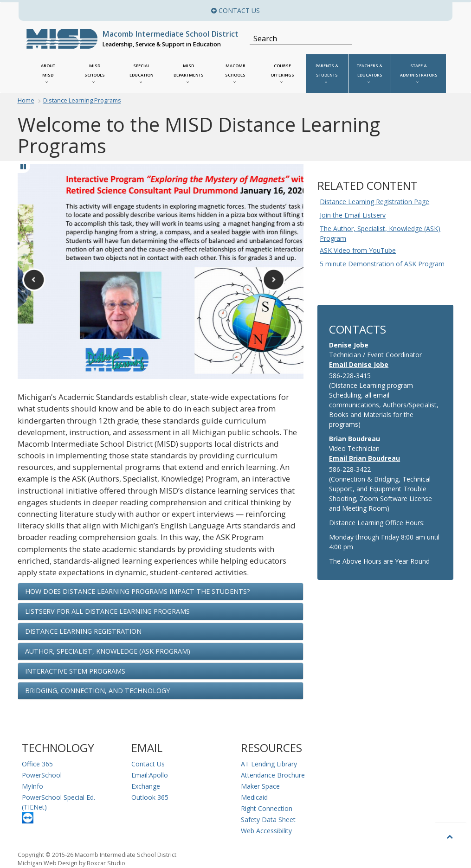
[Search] (295, 39)
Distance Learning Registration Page (374, 202)
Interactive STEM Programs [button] (75, 671)
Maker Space (260, 786)
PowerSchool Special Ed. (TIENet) (58, 802)
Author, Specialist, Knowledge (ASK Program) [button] (108, 651)
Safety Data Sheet (268, 820)
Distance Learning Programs (82, 100)
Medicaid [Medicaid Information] (254, 797)
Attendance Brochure (273, 775)
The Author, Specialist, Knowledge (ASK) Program (380, 233)
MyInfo (32, 786)
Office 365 (37, 764)
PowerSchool (42, 775)
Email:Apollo (150, 775)
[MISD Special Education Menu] (142, 74)
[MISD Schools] (95, 74)
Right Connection (267, 808)
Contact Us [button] (312, 10)
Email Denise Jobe (359, 364)
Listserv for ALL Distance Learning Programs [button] (107, 611)
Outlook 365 (150, 797)
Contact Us (148, 764)
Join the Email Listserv (353, 215)
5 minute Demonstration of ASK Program (382, 264)
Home (26, 100)
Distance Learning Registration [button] (83, 631)
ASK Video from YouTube (358, 250)
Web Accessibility (266, 831)
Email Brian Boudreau (365, 458)
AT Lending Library (269, 764)
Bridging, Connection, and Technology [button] (97, 691)
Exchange (146, 786)
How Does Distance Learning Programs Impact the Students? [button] (138, 591)
